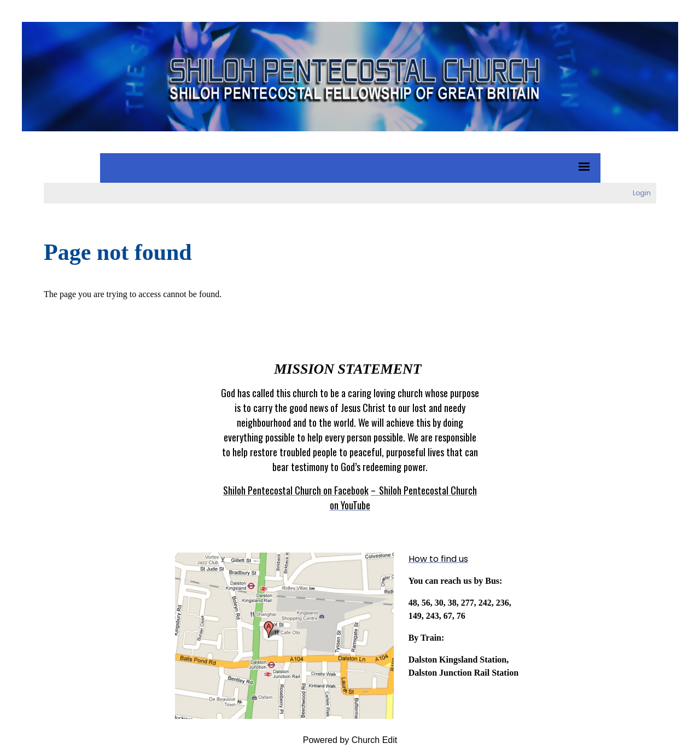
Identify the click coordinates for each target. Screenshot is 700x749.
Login (642, 193)
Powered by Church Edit (350, 740)
